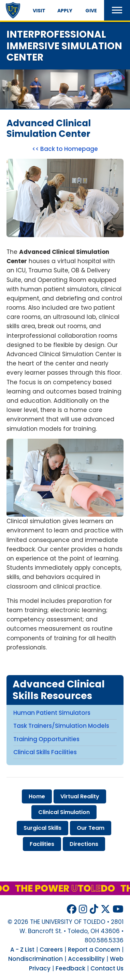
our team (91, 828)
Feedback (70, 968)
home (37, 796)
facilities (42, 844)
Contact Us (107, 968)
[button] (117, 10)
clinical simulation (64, 812)
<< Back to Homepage (65, 149)
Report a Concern (94, 950)
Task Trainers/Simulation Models (61, 726)
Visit (39, 11)
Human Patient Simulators (52, 713)
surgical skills (42, 828)
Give (91, 11)
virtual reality (80, 796)
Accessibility (86, 959)
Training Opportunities (46, 739)
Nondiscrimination (35, 959)
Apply (65, 11)
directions (84, 844)
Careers (51, 950)
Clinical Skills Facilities (45, 752)
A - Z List (22, 950)
